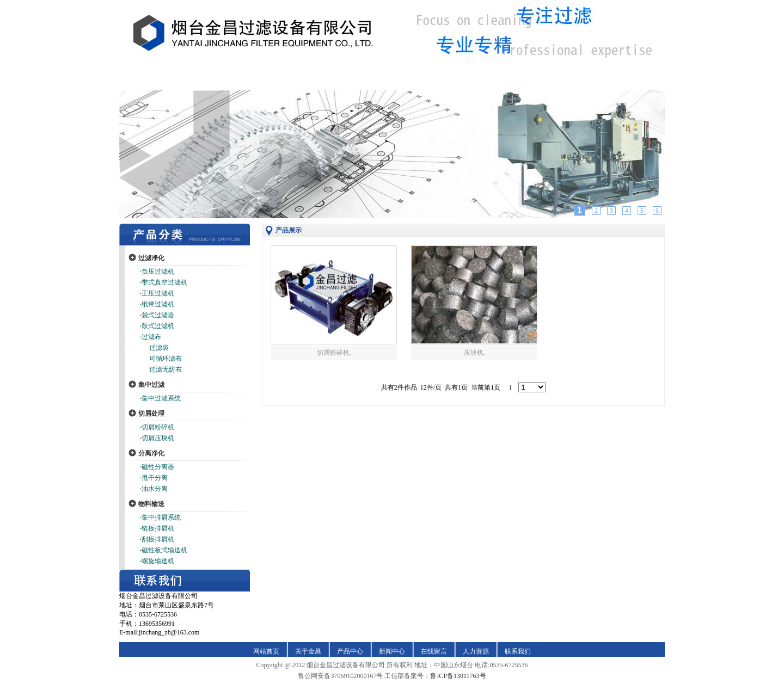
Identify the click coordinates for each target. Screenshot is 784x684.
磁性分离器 (158, 467)
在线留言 (434, 651)
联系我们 (518, 651)
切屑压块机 (158, 438)
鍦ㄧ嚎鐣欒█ (458, 81)
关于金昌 (308, 651)
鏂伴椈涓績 (389, 81)
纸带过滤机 (158, 304)
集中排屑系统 (161, 517)
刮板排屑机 (158, 539)
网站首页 (266, 651)
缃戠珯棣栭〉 (183, 81)
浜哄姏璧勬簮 (529, 81)
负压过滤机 (158, 272)
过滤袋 (159, 348)
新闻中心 (392, 651)
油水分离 (155, 489)
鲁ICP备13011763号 (458, 676)
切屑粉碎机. (334, 353)
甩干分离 (155, 478)
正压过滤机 (158, 293)
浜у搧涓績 (323, 81)
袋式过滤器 (158, 315)
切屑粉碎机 (158, 427)
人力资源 (476, 651)
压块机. (474, 353)
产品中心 (350, 651)
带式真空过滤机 (164, 282)
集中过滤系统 (161, 398)
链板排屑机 (158, 528)
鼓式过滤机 (158, 326)
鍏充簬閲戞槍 (255, 81)
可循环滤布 (166, 359)
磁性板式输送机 (164, 550)
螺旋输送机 (158, 561)
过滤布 (151, 337)
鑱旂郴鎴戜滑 (601, 81)
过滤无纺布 (166, 369)
